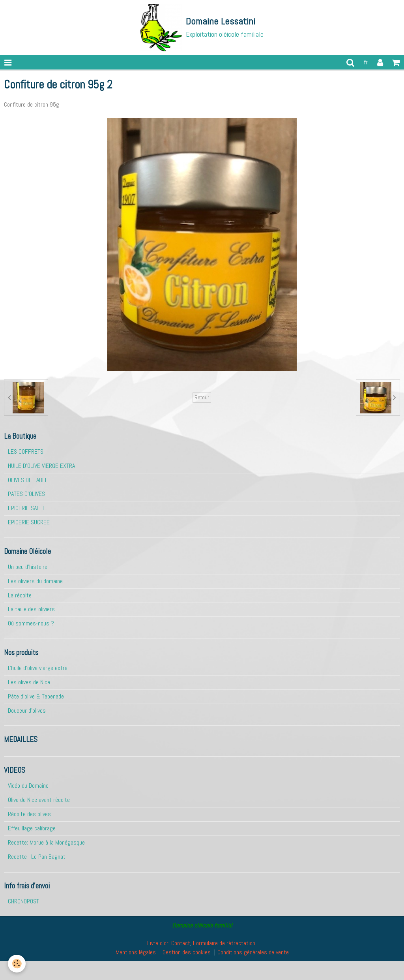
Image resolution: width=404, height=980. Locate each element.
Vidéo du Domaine (28, 786)
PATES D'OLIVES (26, 494)
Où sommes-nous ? (31, 623)
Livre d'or (158, 943)
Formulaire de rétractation (224, 943)
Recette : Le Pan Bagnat (37, 857)
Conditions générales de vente (253, 952)
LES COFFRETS (26, 452)
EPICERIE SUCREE (29, 522)
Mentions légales (136, 952)
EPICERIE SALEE (27, 508)
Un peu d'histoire (28, 567)
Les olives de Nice (29, 682)
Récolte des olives (29, 814)
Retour (202, 397)
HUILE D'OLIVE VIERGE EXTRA (41, 466)
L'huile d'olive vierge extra (38, 668)
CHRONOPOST (23, 901)
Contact (181, 943)
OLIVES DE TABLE (28, 480)
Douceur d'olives (27, 711)
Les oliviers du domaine (35, 581)
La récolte (20, 595)
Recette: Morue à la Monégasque (46, 842)
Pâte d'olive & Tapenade (36, 696)
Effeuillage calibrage (32, 828)
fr (366, 62)
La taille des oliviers (31, 609)
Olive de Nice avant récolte (39, 800)
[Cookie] (17, 964)
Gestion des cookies (187, 952)
